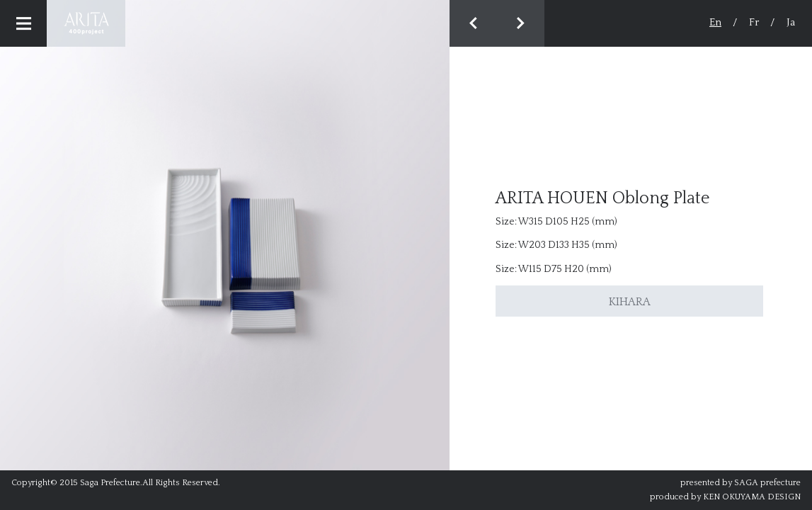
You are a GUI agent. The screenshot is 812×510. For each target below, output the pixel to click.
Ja (791, 22)
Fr (754, 22)
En (715, 22)
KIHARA (630, 302)
